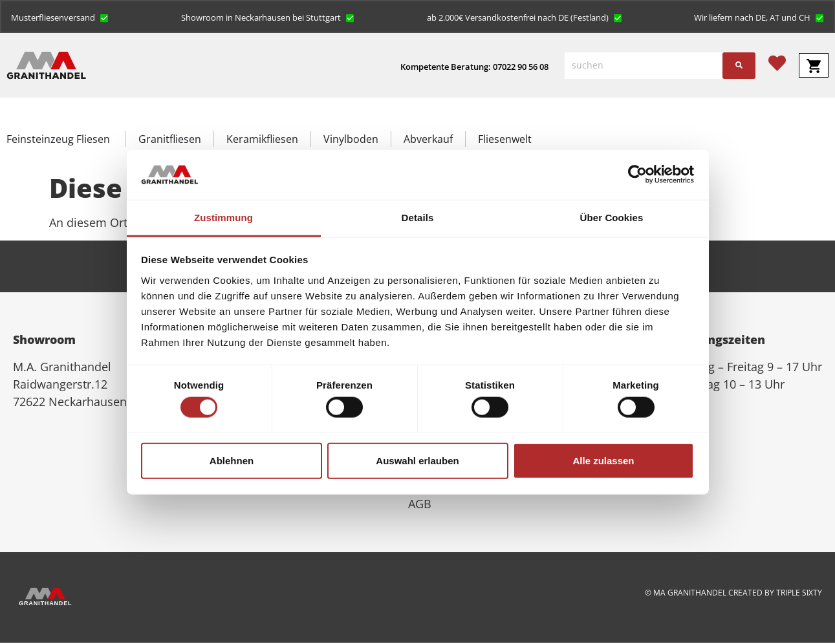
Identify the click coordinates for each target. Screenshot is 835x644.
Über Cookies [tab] (612, 218)
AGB (420, 505)
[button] (60, 17)
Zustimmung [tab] (223, 218)
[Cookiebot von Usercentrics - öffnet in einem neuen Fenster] (637, 175)
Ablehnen (232, 460)
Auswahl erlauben (417, 460)
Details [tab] (418, 218)
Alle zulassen (603, 460)
